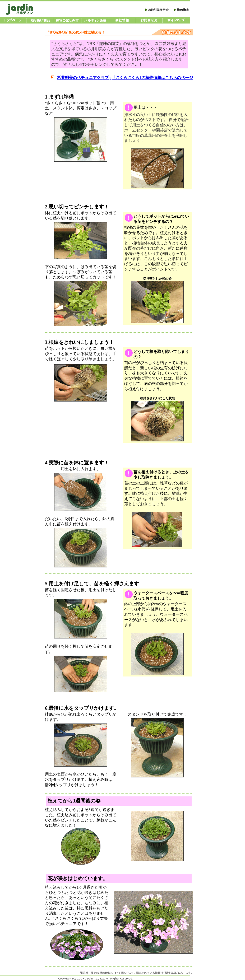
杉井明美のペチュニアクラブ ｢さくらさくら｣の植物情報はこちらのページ (125, 78)
